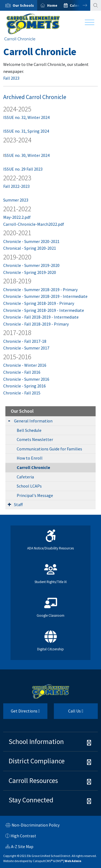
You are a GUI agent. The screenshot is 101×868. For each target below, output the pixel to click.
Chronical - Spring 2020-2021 (30, 248)
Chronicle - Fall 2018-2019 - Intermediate (41, 317)
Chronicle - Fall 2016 (22, 372)
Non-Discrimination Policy (32, 826)
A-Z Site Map (19, 847)
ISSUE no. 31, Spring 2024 (26, 131)
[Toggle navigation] (90, 24)
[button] (23, 5)
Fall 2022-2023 (16, 186)
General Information (33, 421)
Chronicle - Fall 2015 (22, 393)
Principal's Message (35, 495)
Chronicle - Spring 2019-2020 (30, 272)
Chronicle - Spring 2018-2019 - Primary (39, 303)
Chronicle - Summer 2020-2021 (31, 241)
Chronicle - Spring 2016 (25, 386)
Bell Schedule (29, 430)
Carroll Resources (33, 781)
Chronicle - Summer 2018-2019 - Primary (40, 290)
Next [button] (81, 5)
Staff (18, 504)
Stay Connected (31, 800)
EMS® (59, 861)
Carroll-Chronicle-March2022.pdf (34, 224)
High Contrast (23, 836)
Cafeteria (25, 477)
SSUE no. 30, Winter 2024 (27, 155)
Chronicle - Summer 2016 (26, 379)
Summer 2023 (16, 200)
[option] (19, 5)
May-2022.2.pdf (17, 217)
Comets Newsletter (35, 439)
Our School (22, 411)
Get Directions (22, 713)
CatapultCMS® (43, 861)
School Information (36, 742)
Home (52, 5)
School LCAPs (29, 486)
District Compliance (37, 761)
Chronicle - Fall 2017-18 (25, 341)
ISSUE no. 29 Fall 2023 (23, 169)
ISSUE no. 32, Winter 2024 (26, 117)
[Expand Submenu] (9, 420)
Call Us (69, 713)
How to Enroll (30, 458)
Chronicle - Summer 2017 (26, 348)
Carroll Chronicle (20, 39)
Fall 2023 (11, 78)
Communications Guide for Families (49, 449)
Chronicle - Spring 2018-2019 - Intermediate (44, 310)
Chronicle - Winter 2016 (25, 365)
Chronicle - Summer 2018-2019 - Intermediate (45, 296)
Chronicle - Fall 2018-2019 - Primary (36, 324)
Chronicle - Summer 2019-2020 (31, 265)
